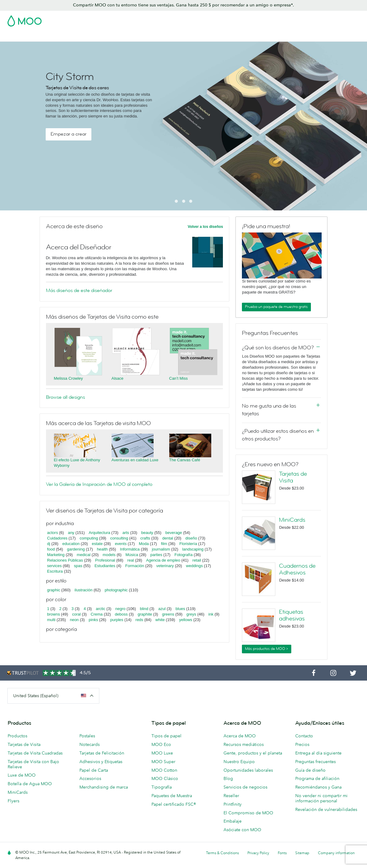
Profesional (105, 560)
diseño (191, 538)
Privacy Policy (258, 853)
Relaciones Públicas (65, 560)
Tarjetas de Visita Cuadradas (35, 753)
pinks (93, 620)
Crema (97, 614)
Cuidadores (57, 538)
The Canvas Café (185, 460)
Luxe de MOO (22, 775)
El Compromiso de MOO (248, 813)
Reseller (231, 796)
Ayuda (334, 36)
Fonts (282, 853)
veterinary (165, 566)
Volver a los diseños (205, 227)
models (109, 555)
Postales (80, 36)
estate (97, 544)
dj (49, 544)
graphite (145, 614)
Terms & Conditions (222, 853)
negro (120, 609)
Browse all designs (65, 397)
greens (168, 614)
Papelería (206, 36)
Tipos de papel (166, 736)
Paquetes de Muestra (172, 796)
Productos (17, 736)
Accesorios (90, 778)
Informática (130, 549)
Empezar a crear (69, 134)
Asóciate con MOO (242, 830)
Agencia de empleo (163, 560)
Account (264, 19)
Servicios (297, 36)
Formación (135, 566)
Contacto (304, 736)
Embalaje (233, 821)
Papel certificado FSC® (174, 804)
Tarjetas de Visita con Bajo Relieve (33, 764)
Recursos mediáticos (244, 744)
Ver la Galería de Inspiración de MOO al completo (99, 484)
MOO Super (163, 762)
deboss (121, 614)
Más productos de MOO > (267, 649)
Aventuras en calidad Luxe (135, 460)
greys (191, 614)
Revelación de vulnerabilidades (326, 809)
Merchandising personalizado (252, 36)
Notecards (90, 744)
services (55, 566)
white (160, 620)
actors (53, 533)
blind (144, 609)
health (102, 549)
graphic (54, 590)
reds (139, 620)
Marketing (56, 555)
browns (54, 614)
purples (117, 620)
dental (168, 538)
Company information (336, 853)
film (164, 544)
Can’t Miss (179, 378)
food (51, 549)
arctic (100, 609)
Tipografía (162, 787)
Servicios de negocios (245, 787)
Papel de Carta (94, 770)
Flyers (13, 801)
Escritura (55, 571)
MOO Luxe (162, 753)
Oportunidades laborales (248, 770)
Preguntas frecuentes (315, 762)
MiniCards (292, 520)
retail (197, 560)
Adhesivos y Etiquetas (117, 36)
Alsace (118, 378)
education (71, 544)
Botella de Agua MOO (30, 784)
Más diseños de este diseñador (79, 290)
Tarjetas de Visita (48, 36)
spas (78, 566)
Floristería (188, 544)
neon (74, 620)
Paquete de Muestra (230, 19)
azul (162, 609)
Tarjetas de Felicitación (102, 753)
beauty (147, 533)
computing (89, 538)
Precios (302, 744)
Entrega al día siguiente (318, 753)
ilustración (84, 590)
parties (156, 555)
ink (211, 614)
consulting (119, 538)
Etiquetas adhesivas (292, 615)
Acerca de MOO (240, 736)
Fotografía (183, 555)
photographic (116, 590)
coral (76, 614)
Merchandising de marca (104, 787)
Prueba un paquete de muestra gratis (276, 307)
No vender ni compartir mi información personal (321, 798)
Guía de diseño (310, 770)
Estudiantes (105, 566)
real (131, 560)
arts (126, 533)
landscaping (193, 549)
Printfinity (233, 804)
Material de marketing (168, 36)
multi (51, 620)
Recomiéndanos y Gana (318, 787)
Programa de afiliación (317, 778)
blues (180, 609)
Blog (317, 36)
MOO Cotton (164, 770)
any (71, 533)
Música (132, 555)
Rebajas (16, 36)
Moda (144, 544)
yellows (186, 620)
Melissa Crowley (69, 378)
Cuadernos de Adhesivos (297, 569)
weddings (195, 566)
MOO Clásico (165, 778)
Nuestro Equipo (239, 762)
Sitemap (302, 853)
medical (84, 555)
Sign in (285, 19)
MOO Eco (161, 744)
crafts (145, 538)
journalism (161, 549)
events (121, 544)
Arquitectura (99, 533)
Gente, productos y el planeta (253, 753)
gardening (76, 549)
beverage (174, 533)
